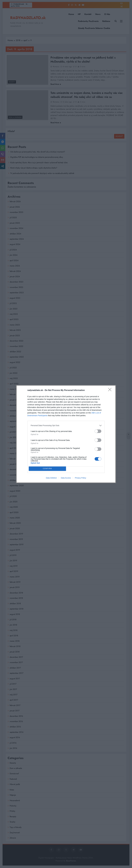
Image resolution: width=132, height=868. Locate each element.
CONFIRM (47, 469)
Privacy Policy (81, 478)
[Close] (111, 390)
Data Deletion (51, 478)
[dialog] (66, 434)
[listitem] (66, 426)
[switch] (98, 431)
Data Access (66, 478)
